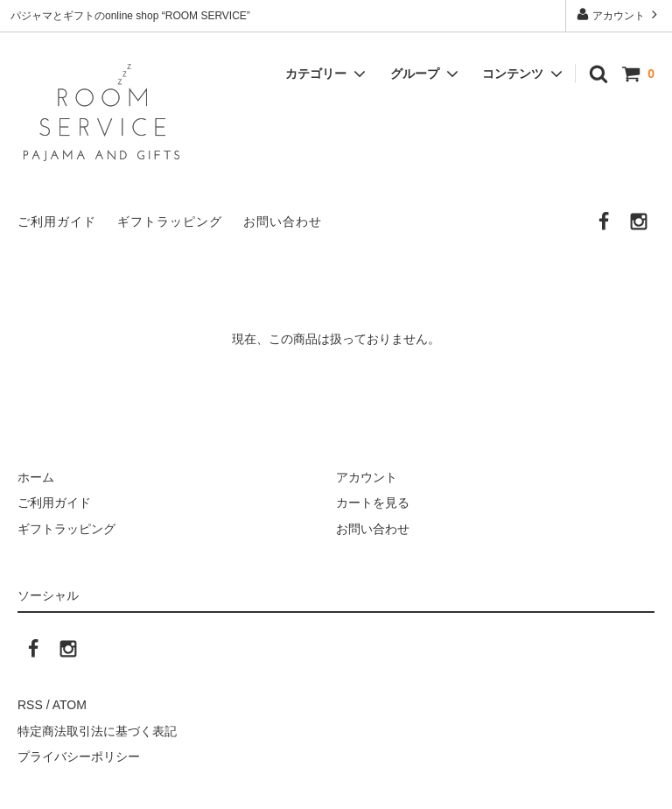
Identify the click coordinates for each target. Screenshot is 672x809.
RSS (30, 705)
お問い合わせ (283, 222)
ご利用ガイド (57, 222)
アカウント (619, 14)
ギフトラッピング (170, 222)
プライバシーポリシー (79, 756)
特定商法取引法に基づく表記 (97, 731)
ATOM (70, 705)
